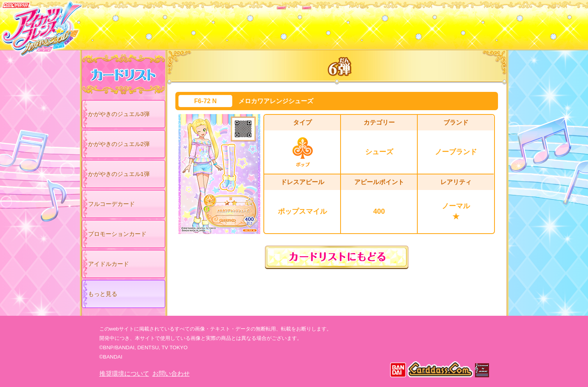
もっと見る (103, 294)
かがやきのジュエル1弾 (119, 174)
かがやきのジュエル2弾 (119, 144)
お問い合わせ (171, 374)
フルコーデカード (111, 204)
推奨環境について (124, 374)
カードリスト (245, 23)
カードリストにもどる (337, 257)
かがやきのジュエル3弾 (119, 114)
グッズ (344, 23)
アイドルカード (109, 264)
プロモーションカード (117, 234)
